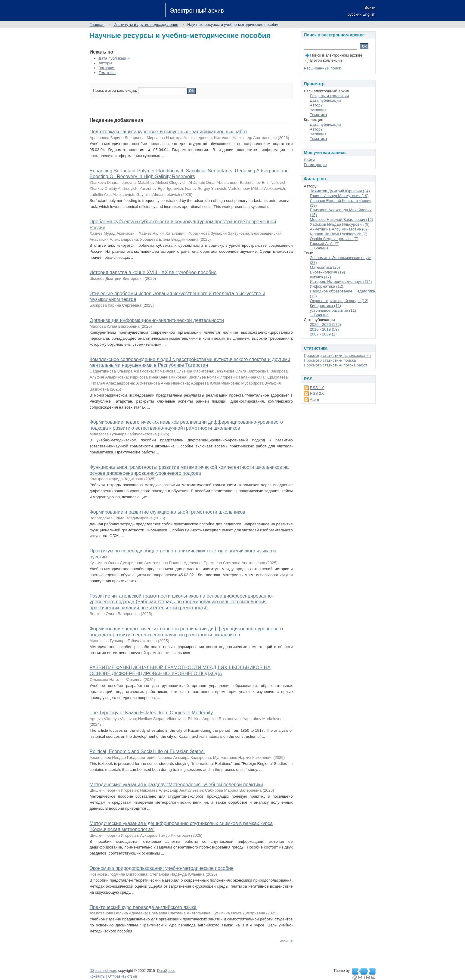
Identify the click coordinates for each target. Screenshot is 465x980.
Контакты (98, 976)
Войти (370, 7)
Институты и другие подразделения (146, 25)
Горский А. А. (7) (325, 244)
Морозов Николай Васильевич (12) (342, 219)
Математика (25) (325, 267)
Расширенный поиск (322, 68)
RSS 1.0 (317, 388)
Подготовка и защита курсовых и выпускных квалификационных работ (169, 132)
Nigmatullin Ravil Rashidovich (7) (339, 234)
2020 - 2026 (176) (325, 325)
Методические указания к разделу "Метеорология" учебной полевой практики (176, 785)
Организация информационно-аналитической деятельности (157, 320)
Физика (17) (321, 277)
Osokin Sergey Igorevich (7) (334, 239)
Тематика (107, 73)
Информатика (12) (327, 286)
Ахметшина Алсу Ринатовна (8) (338, 229)
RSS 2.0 (317, 393)
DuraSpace (166, 971)
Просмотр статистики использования (337, 356)
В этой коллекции (324, 60)
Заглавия (107, 68)
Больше (286, 941)
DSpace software (104, 971)
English (369, 14)
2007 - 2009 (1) (323, 334)
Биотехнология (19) (328, 272)
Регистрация (315, 165)
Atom (315, 399)
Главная (97, 25)
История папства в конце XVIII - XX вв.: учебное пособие (153, 272)
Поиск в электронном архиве (334, 55)
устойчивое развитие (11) (333, 310)
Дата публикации (114, 58)
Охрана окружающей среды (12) (339, 301)
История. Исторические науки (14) (341, 281)
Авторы (105, 63)
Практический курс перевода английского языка (143, 907)
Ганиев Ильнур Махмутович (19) (339, 196)
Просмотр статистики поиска (330, 360)
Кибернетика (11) (326, 306)
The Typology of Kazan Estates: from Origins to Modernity (151, 713)
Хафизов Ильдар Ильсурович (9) (340, 224)
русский (355, 14)
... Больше (319, 248)
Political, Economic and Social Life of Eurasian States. (147, 751)
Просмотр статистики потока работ (336, 365)
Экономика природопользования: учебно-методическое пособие (162, 868)
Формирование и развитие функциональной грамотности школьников (167, 512)
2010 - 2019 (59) (324, 329)
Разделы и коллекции (330, 96)
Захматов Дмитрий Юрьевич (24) (340, 191)
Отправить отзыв (123, 976)
